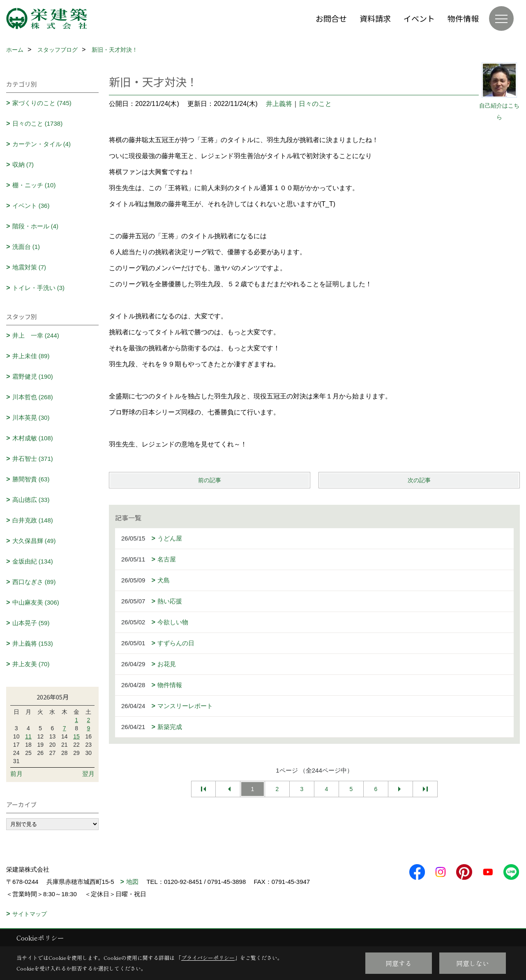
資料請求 (375, 18)
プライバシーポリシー (208, 958)
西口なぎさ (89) (34, 582)
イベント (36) (31, 206)
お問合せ (331, 18)
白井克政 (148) (33, 520)
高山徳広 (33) (31, 500)
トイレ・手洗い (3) (39, 288)
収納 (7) (23, 164)
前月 (16, 774)
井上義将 (279, 104)
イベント (419, 18)
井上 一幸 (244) (36, 335)
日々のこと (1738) (38, 123)
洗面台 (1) (26, 247)
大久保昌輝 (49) (34, 541)
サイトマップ (30, 914)
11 (28, 736)
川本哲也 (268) (33, 397)
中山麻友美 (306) (36, 602)
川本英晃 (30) (31, 418)
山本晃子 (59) (31, 623)
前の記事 (210, 480)
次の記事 (419, 480)
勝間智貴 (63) (31, 479)
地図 (132, 882)
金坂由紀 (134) (33, 561)
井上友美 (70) (31, 664)
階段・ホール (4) (36, 226)
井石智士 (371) (33, 459)
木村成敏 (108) (33, 438)
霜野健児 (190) (33, 376)
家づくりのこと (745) (42, 103)
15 (76, 736)
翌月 (88, 774)
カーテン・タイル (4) (42, 144)
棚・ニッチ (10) (34, 185)
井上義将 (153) (33, 643)
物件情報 (463, 18)
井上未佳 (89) (31, 356)
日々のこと (315, 104)
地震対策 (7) (29, 267)
